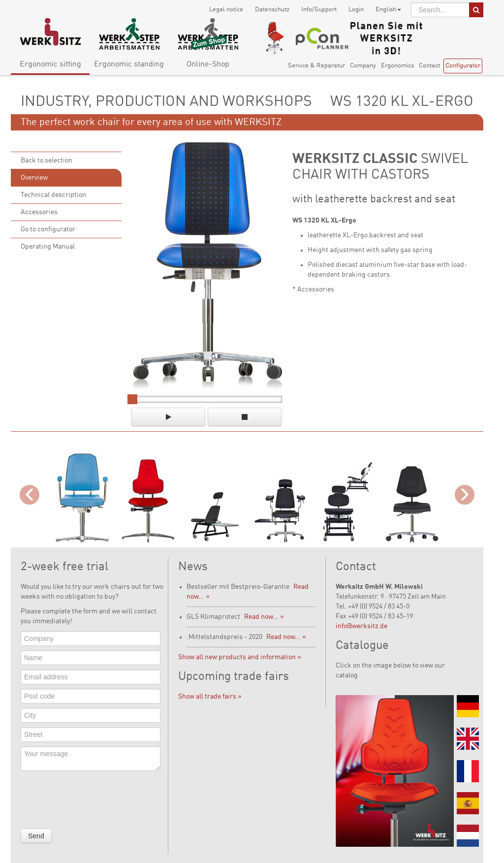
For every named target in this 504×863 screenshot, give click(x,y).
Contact (429, 66)
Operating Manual (48, 247)
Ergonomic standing (129, 64)
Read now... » (264, 617)
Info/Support (319, 10)
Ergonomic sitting (50, 64)
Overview (34, 178)
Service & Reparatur (316, 66)
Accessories (39, 212)
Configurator (463, 66)
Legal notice (226, 10)
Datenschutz (272, 10)
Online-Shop (208, 64)
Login (356, 10)
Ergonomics (397, 66)
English (388, 10)
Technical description (53, 195)
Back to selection (47, 160)
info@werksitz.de (362, 626)
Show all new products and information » (240, 657)
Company (363, 66)
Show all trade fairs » (210, 697)
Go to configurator (48, 229)
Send (36, 836)
